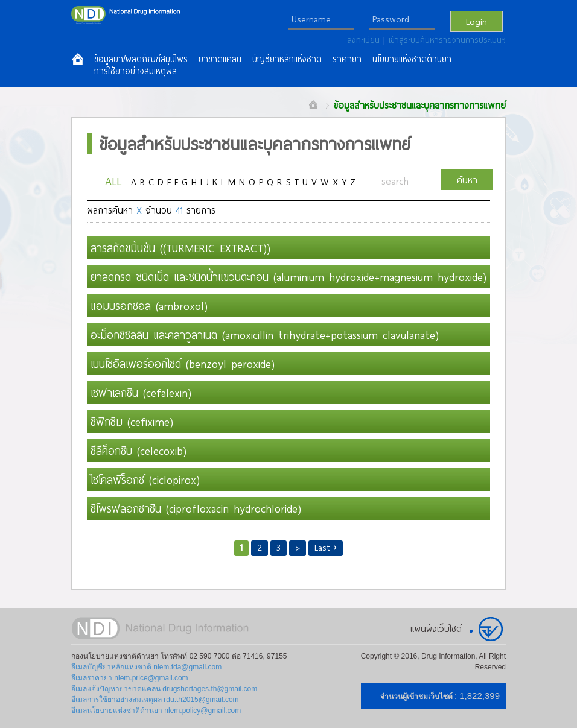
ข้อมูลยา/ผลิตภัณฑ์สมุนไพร (141, 59)
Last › (326, 547)
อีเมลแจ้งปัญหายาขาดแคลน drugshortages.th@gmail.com (164, 689)
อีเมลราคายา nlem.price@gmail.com (130, 678)
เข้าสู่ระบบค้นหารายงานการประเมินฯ (447, 40)
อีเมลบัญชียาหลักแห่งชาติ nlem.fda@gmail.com (146, 667)
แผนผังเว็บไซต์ (436, 628)
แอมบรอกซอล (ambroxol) (149, 306)
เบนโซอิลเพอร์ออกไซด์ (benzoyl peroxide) (183, 364)
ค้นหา (467, 180)
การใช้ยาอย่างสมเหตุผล (135, 71)
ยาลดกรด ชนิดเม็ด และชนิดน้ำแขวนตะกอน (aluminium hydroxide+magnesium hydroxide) (288, 277)
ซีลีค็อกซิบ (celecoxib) (139, 451)
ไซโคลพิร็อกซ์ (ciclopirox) (145, 480)
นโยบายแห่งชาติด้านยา (412, 59)
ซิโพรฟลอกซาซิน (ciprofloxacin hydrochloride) (196, 508)
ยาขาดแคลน (220, 59)
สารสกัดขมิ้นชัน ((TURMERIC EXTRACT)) (180, 248)
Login (477, 21)
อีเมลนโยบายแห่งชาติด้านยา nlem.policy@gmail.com (156, 711)
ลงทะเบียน (365, 40)
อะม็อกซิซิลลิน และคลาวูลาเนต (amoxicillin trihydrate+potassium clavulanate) (265, 335)
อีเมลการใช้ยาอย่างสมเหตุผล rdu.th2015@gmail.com (155, 700)
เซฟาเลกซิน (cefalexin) (141, 393)
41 (179, 210)
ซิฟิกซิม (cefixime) (132, 422)
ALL (113, 181)
